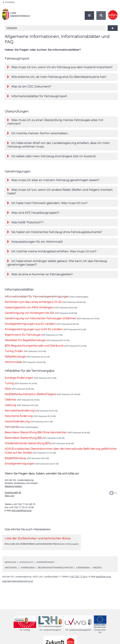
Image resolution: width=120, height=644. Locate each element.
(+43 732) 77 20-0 (78, 583)
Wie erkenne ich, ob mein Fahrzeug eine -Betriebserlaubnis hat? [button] (57, 77)
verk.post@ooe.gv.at (22, 517)
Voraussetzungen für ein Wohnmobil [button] (35, 247)
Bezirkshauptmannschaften (55, 574)
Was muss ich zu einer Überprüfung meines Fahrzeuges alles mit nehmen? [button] (55, 123)
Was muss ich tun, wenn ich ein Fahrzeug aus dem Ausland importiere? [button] (60, 67)
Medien (97, 574)
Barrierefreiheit (51, 569)
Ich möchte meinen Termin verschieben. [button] (38, 135)
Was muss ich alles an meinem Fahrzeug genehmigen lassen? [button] (53, 183)
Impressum (11, 569)
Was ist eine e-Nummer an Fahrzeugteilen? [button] (40, 281)
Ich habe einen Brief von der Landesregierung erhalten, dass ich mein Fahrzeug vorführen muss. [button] (59, 147)
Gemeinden (83, 574)
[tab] (61, 67)
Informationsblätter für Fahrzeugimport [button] (37, 97)
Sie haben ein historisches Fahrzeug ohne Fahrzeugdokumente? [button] (55, 237)
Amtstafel (11, 574)
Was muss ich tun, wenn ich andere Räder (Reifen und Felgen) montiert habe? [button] (60, 195)
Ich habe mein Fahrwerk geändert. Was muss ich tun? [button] (47, 207)
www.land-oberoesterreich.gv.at (18, 588)
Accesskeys (9, 2)
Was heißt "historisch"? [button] (25, 227)
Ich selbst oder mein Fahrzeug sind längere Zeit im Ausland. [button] (52, 159)
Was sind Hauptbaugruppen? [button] (33, 217)
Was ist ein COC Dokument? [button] (29, 87)
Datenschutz (29, 569)
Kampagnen (28, 574)
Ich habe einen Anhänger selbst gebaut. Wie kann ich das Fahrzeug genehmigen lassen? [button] (57, 269)
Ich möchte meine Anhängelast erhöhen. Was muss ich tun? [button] (52, 257)
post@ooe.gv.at (103, 583)
